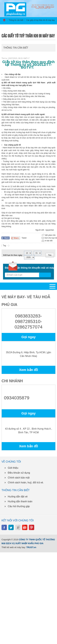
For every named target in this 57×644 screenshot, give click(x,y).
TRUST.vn (31, 547)
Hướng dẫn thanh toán (20, 501)
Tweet (24, 238)
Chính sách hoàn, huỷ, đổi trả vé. (26, 483)
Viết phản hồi (50, 235)
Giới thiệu (13, 468)
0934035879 (17, 398)
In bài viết (49, 241)
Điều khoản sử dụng (19, 473)
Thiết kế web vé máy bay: (14, 547)
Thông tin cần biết (16, 20)
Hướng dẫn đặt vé (18, 497)
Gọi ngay (29, 337)
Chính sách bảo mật (19, 478)
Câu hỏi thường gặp (19, 506)
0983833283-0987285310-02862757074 (29, 321)
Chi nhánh (12, 381)
